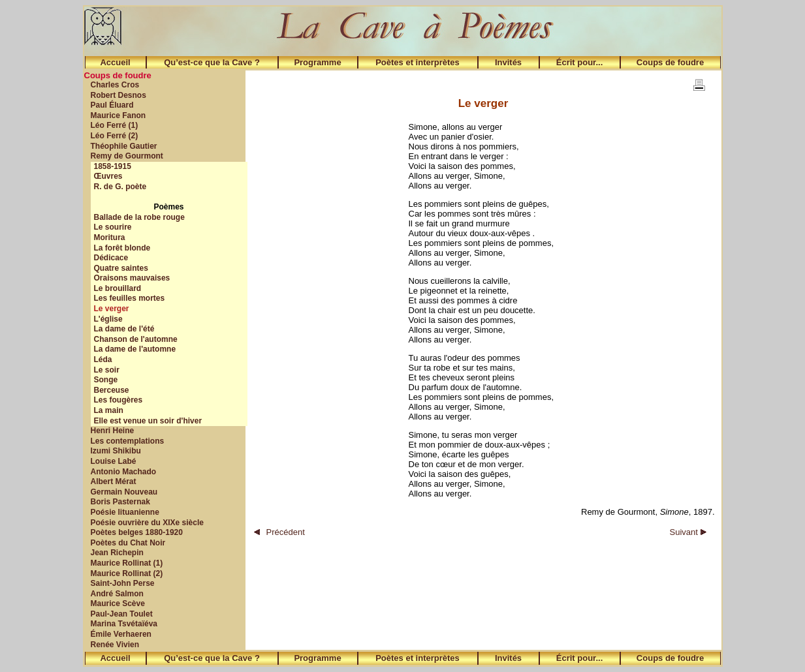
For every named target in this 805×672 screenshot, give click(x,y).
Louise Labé (114, 461)
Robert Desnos (118, 95)
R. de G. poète (120, 187)
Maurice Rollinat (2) (127, 573)
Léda (103, 359)
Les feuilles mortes (130, 298)
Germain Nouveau (124, 492)
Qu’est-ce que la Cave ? (212, 62)
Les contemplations (128, 441)
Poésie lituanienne (125, 512)
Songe (106, 380)
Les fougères (118, 400)
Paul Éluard (112, 105)
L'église (108, 319)
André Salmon (117, 594)
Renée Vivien (115, 645)
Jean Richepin (117, 553)
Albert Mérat (114, 481)
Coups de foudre (670, 62)
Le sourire (113, 227)
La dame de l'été (124, 329)
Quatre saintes (121, 268)
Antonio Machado (124, 472)
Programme (317, 62)
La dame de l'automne (135, 349)
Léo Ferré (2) (115, 136)
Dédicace (111, 258)
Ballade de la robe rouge (139, 217)
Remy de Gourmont (127, 156)
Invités (508, 62)
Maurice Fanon (118, 115)
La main (109, 410)
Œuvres (108, 176)
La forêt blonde (122, 248)
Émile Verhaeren (121, 634)
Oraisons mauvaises (132, 278)
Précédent (279, 532)
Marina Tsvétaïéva (124, 624)
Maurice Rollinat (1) (127, 563)
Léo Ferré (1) (115, 125)
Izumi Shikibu (116, 451)
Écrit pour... (580, 62)
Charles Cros (115, 85)
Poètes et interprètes (418, 62)
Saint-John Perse (123, 583)
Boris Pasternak (120, 502)
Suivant (688, 532)
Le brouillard (118, 288)
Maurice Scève (118, 603)
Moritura (110, 237)
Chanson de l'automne (136, 339)
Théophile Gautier (124, 146)
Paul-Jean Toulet (122, 614)
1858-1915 (113, 166)
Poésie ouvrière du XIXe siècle (147, 523)
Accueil (115, 62)
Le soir (107, 370)
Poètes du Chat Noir (128, 543)
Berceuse (112, 390)
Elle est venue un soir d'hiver (148, 421)
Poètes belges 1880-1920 (137, 532)
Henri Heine (113, 431)
